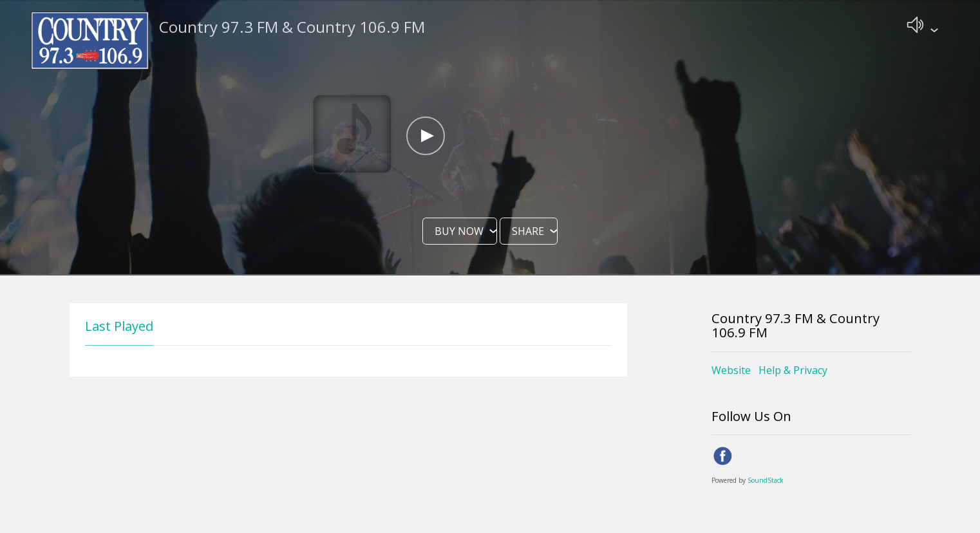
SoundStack (766, 482)
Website (731, 371)
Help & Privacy (793, 371)
